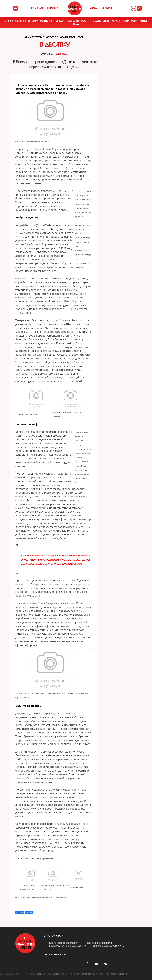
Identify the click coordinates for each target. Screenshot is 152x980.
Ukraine (97, 21)
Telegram (29, 913)
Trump (126, 21)
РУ (134, 9)
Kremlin (144, 21)
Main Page (36, 8)
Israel (106, 21)
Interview (33, 21)
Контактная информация (64, 943)
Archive (107, 8)
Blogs (84, 21)
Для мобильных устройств (109, 946)
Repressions (46, 21)
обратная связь (53, 936)
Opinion (9, 21)
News (94, 8)
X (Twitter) (20, 913)
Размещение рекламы (99, 943)
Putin (134, 21)
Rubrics (53, 8)
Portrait (59, 21)
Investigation (72, 21)
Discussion (21, 21)
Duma (76, 24)
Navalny (116, 21)
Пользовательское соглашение (68, 946)
